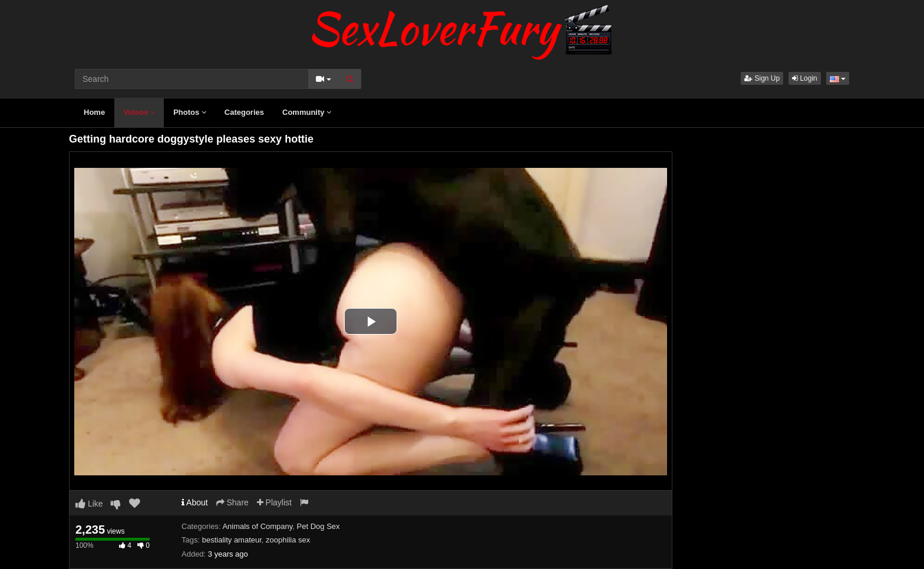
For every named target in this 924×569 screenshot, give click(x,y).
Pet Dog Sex (319, 526)
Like (89, 504)
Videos (139, 112)
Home (94, 112)
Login (805, 78)
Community (307, 112)
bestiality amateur (232, 540)
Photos (190, 112)
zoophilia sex (288, 540)
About (195, 502)
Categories (244, 112)
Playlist (274, 502)
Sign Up (762, 78)
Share (232, 502)
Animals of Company (257, 526)
